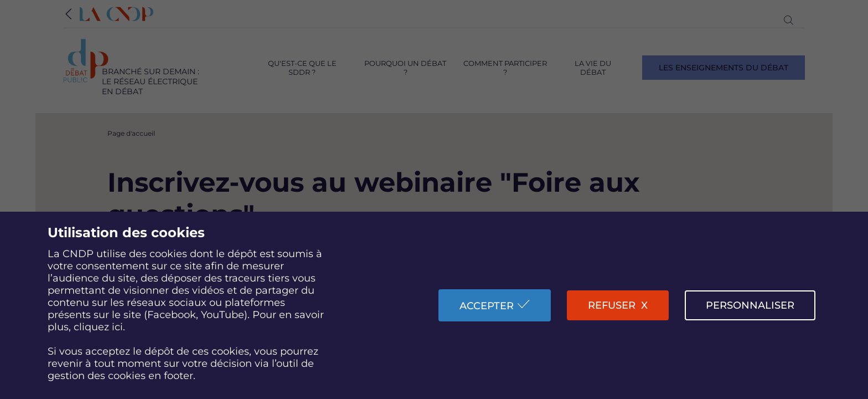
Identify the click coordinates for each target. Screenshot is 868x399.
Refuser (612, 305)
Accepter (487, 306)
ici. (118, 327)
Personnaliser (750, 305)
